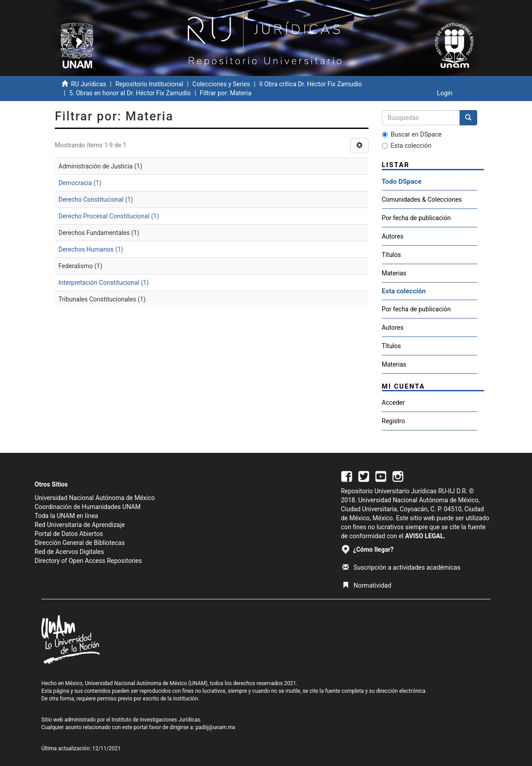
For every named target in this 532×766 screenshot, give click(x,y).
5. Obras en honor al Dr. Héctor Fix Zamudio (130, 93)
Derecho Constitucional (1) (96, 199)
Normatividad (367, 585)
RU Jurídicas (89, 84)
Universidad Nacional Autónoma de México (95, 498)
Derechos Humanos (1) (91, 249)
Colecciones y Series (221, 84)
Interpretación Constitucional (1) (104, 283)
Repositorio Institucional (149, 84)
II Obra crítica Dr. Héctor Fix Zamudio (311, 84)
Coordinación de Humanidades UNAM (88, 507)
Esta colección (407, 146)
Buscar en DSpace (412, 134)
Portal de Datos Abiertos (69, 534)
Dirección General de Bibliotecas (80, 543)
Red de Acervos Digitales (69, 552)
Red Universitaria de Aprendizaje (80, 525)
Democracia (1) (80, 183)
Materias (394, 273)
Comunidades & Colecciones (422, 199)
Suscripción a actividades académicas (401, 567)
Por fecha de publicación (417, 218)
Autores (393, 236)
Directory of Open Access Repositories (88, 561)
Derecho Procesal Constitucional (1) (109, 216)
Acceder (393, 403)
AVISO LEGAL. (425, 536)
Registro (394, 421)
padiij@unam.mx (215, 727)
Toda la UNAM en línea (66, 516)
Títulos (392, 255)
